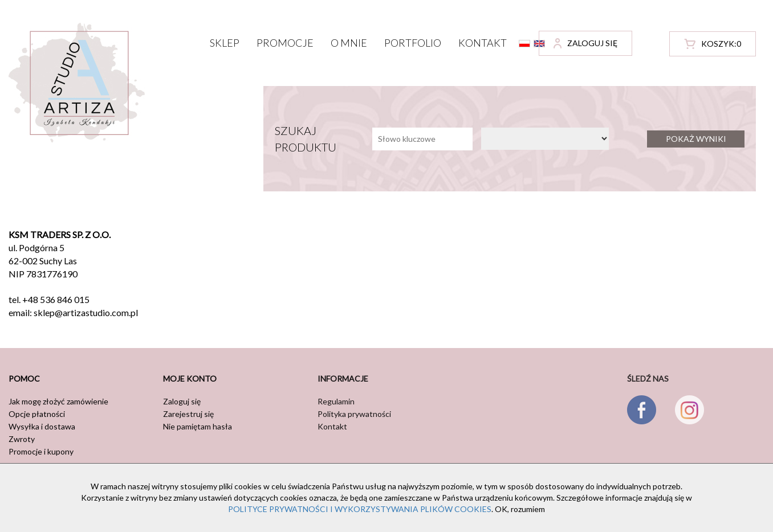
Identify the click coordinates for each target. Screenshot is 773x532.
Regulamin (336, 401)
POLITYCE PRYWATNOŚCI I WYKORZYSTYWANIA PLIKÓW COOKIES (360, 509)
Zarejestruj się (188, 414)
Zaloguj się (182, 401)
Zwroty (22, 439)
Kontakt (483, 43)
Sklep (225, 43)
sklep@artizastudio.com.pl (86, 312)
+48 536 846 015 (56, 299)
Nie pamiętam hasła (198, 426)
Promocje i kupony (41, 451)
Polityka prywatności (354, 414)
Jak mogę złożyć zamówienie (58, 401)
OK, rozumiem (520, 509)
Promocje (285, 43)
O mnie (349, 43)
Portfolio (413, 43)
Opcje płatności (37, 414)
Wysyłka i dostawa (42, 426)
